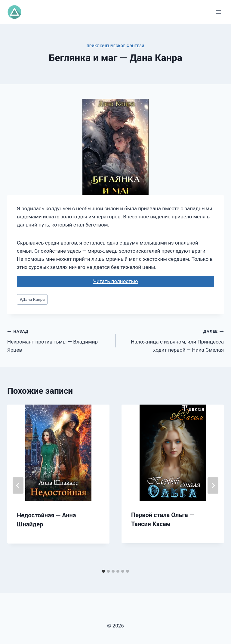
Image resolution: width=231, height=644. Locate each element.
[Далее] (213, 485)
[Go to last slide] (18, 485)
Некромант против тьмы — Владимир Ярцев (59, 340)
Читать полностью (115, 281)
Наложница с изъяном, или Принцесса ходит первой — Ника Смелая (172, 340)
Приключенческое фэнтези (115, 46)
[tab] (103, 571)
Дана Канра (32, 299)
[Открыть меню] (218, 12)
